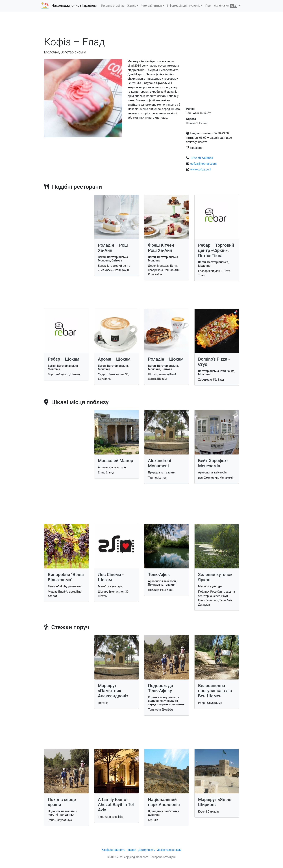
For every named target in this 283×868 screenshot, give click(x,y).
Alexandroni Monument (160, 463)
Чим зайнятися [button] (152, 6)
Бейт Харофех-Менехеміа (213, 463)
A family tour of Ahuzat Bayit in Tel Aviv (116, 805)
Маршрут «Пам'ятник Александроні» (113, 691)
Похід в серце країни (62, 802)
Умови (132, 850)
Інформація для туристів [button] (184, 6)
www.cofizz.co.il (201, 169)
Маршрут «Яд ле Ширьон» (215, 802)
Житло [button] (132, 6)
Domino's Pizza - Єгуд (214, 362)
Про (208, 6)
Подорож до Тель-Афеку (161, 688)
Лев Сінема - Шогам (111, 577)
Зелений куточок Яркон (215, 577)
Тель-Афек (159, 575)
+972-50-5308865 (202, 158)
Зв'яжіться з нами (169, 850)
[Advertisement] (141, 25)
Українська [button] (226, 6)
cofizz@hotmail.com (203, 164)
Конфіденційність (113, 850)
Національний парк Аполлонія (164, 802)
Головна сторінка (113, 6)
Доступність (147, 850)
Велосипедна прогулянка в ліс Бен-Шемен (215, 691)
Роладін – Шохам (166, 359)
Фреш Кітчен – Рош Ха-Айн (163, 248)
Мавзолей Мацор (116, 461)
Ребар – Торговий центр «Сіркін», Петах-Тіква (216, 250)
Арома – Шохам (114, 359)
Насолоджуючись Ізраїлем (74, 5)
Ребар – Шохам (64, 359)
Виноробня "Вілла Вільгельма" (66, 577)
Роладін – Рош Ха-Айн (113, 248)
